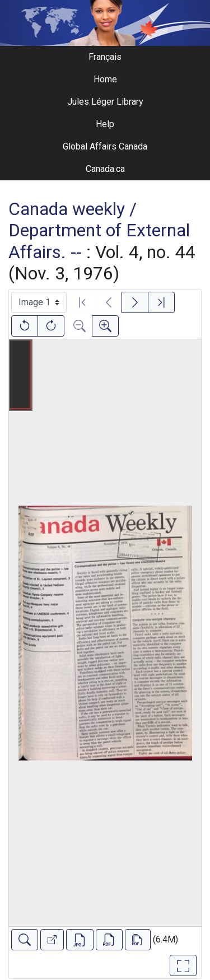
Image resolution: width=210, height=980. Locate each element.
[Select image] (39, 302)
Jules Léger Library (105, 102)
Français (105, 57)
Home (105, 79)
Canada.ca (105, 169)
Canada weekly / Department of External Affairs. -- (99, 230)
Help (105, 124)
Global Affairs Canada (105, 146)
